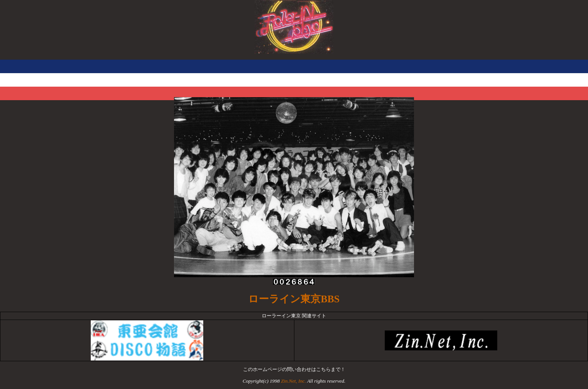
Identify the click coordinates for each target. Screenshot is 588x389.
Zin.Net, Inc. (293, 381)
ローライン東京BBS (294, 299)
